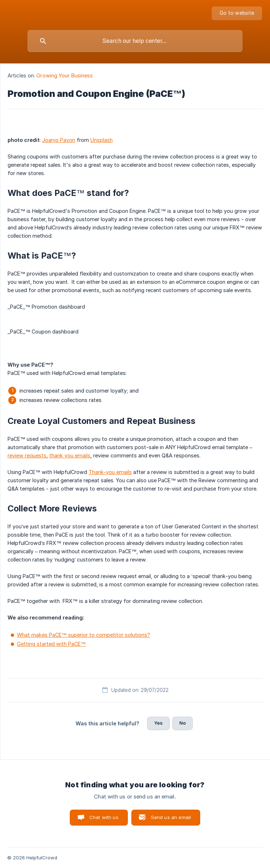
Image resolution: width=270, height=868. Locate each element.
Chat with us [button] (104, 817)
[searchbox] (135, 41)
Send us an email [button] (171, 817)
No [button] (183, 723)
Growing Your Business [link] (65, 75)
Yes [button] (158, 723)
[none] (237, 13)
